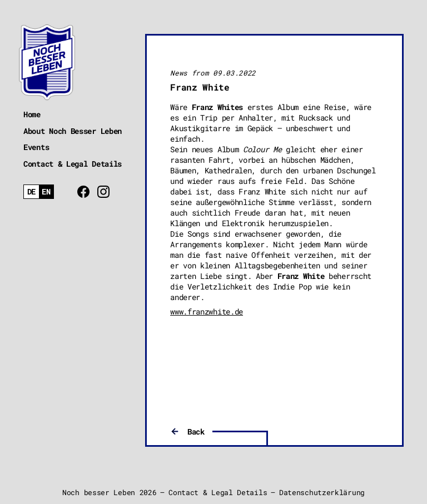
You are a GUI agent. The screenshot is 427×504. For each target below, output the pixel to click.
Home (32, 114)
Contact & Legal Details (73, 164)
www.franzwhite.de (207, 311)
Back (196, 431)
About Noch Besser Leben (73, 131)
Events (36, 147)
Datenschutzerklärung (322, 492)
